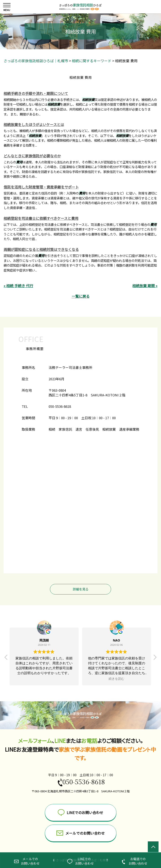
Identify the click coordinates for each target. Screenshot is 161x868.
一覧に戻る (81, 296)
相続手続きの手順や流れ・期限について (36, 93)
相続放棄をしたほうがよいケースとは (34, 124)
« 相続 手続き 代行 (18, 286)
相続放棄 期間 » (145, 286)
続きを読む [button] (117, 679)
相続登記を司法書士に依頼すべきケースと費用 (41, 218)
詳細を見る (81, 589)
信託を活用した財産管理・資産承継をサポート (41, 187)
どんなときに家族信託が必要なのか (32, 156)
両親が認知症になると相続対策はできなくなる (41, 249)
